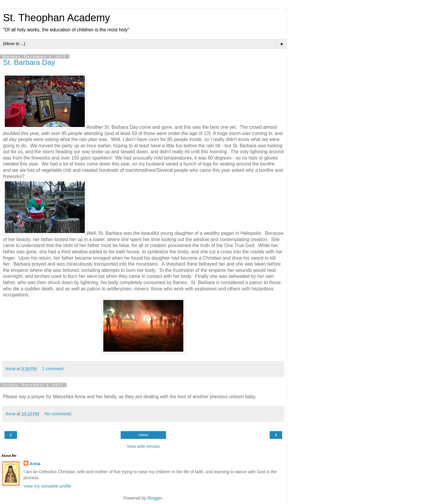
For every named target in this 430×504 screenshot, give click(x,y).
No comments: (59, 414)
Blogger (155, 498)
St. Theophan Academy (57, 18)
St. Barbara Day (29, 62)
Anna (35, 464)
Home (143, 435)
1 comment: (54, 369)
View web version (143, 446)
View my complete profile (47, 486)
